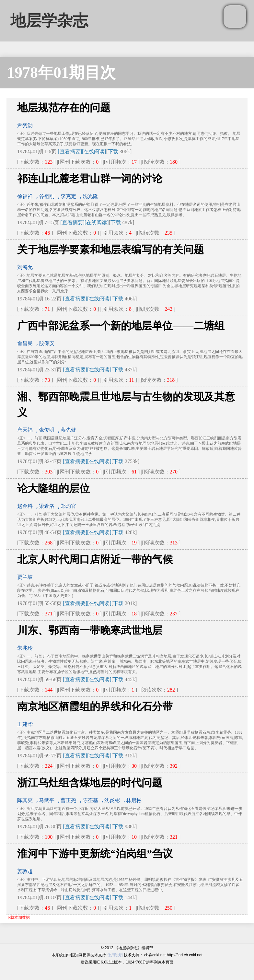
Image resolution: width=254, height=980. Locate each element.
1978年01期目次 (61, 72)
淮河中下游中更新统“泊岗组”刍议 (95, 854)
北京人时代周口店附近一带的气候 (95, 559)
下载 (113, 152)
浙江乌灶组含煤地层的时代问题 (90, 783)
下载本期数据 (18, 917)
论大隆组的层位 (53, 488)
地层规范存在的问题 (64, 108)
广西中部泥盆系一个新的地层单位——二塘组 (121, 326)
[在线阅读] (94, 152)
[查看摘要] (70, 152)
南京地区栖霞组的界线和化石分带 (95, 706)
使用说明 (115, 955)
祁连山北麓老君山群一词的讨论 (90, 179)
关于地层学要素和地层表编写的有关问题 (110, 250)
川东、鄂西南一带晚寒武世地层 (90, 630)
